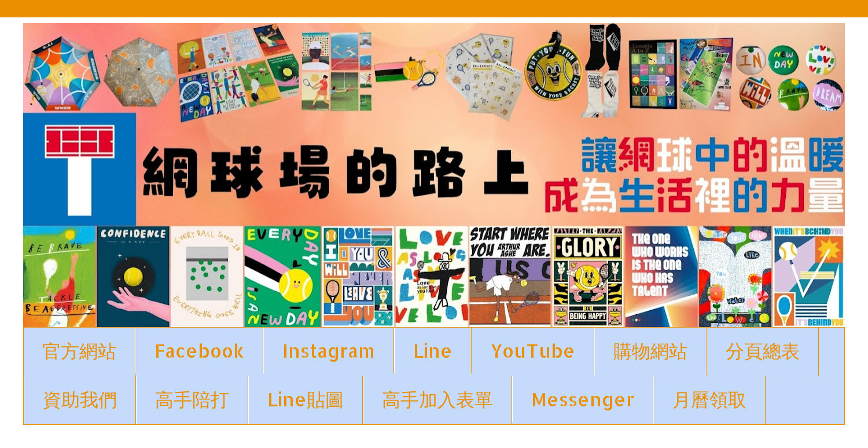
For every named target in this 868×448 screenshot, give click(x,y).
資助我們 (80, 399)
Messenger (583, 399)
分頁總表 (763, 350)
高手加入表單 (437, 399)
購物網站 (650, 350)
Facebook (199, 350)
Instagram (329, 350)
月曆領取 (709, 399)
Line (433, 350)
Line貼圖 (306, 399)
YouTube (533, 350)
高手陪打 (192, 399)
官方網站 (79, 350)
